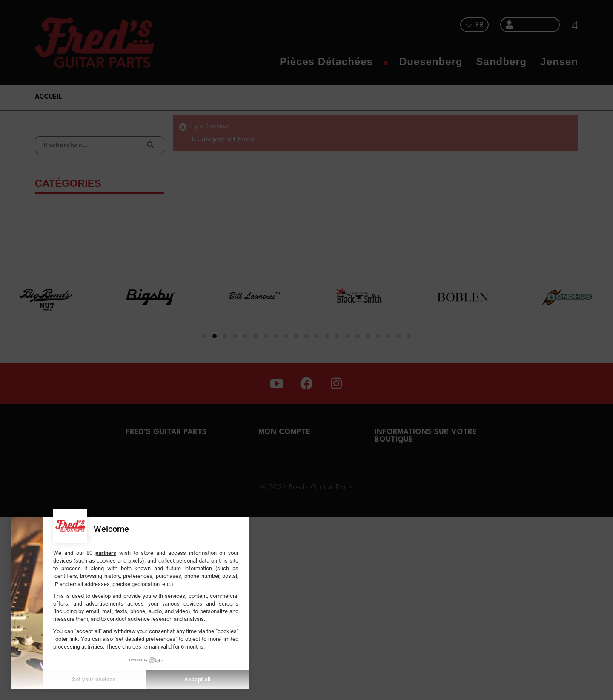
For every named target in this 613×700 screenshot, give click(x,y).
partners (106, 553)
